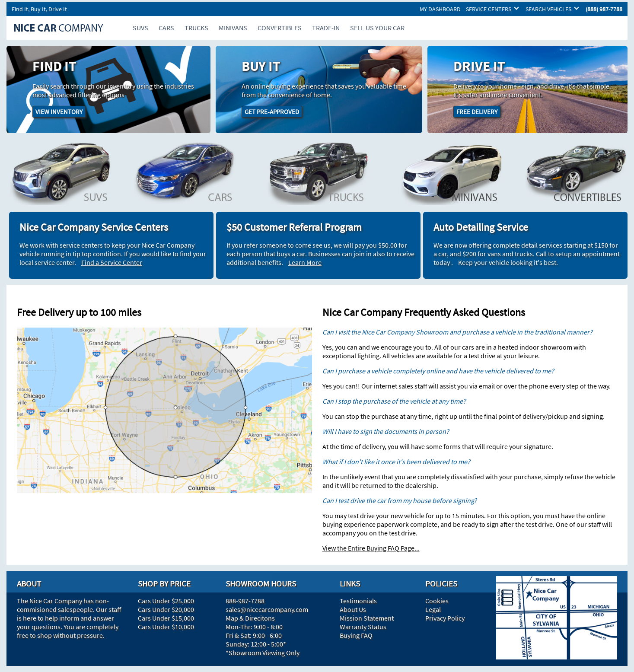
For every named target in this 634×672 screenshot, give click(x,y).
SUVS (140, 28)
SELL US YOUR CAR (377, 28)
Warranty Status (363, 627)
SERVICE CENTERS (489, 9)
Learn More (305, 262)
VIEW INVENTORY (59, 112)
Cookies (437, 601)
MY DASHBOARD (440, 9)
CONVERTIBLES (280, 28)
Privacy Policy (445, 618)
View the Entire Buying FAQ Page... (371, 548)
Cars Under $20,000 (166, 609)
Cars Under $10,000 (166, 627)
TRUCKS (196, 28)
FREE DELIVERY (477, 112)
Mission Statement (367, 618)
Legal (433, 609)
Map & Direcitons (250, 618)
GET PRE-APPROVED (272, 112)
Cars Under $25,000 (166, 601)
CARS (166, 28)
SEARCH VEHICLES (548, 9)
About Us (353, 609)
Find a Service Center (112, 262)
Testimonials (358, 601)
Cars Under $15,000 (166, 618)
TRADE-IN (326, 28)
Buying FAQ (356, 635)
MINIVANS (233, 28)
